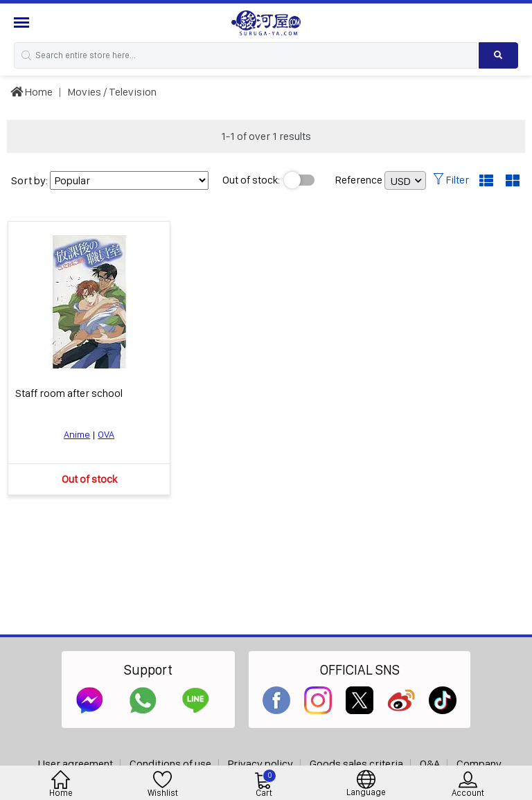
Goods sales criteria (356, 764)
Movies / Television (112, 92)
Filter (451, 180)
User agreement (76, 764)
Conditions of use (170, 764)
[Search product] (498, 55)
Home (32, 92)
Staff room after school (69, 393)
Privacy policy (260, 764)
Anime (77, 434)
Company (479, 764)
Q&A (430, 764)
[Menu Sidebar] (23, 23)
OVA (106, 434)
